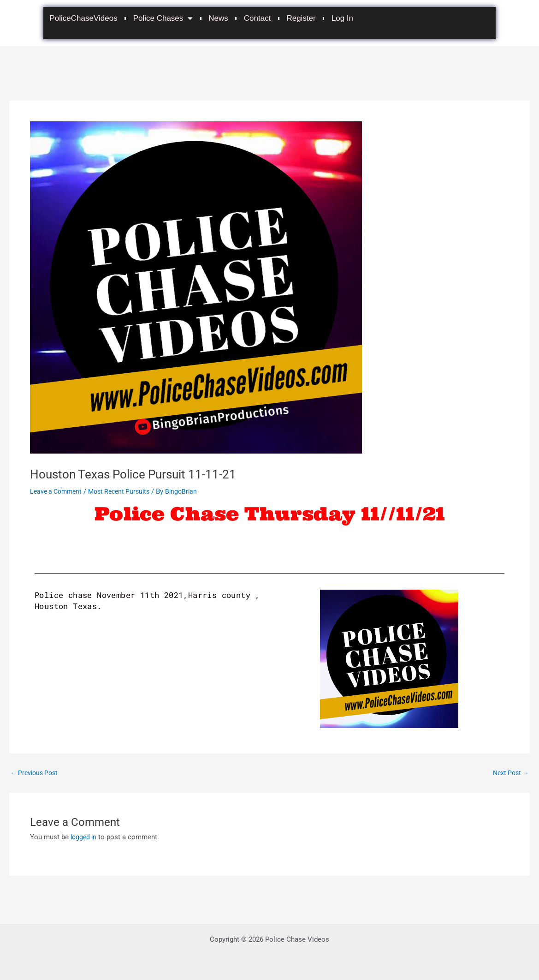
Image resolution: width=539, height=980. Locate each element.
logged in (85, 837)
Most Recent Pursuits (125, 491)
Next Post (509, 773)
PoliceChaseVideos (84, 18)
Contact (258, 18)
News (218, 18)
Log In (342, 18)
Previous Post (36, 773)
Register (301, 18)
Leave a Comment (58, 491)
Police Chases (163, 18)
